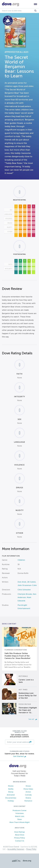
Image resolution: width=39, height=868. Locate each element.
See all (33, 719)
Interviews (20, 813)
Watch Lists (20, 816)
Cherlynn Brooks (25, 594)
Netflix (11, 789)
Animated (11, 795)
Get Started (20, 756)
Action (28, 792)
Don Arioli (22, 582)
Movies (11, 786)
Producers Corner (19, 810)
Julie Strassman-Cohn (27, 585)
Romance (28, 801)
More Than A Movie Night (20, 822)
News (20, 819)
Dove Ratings (19, 832)
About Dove (20, 835)
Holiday (11, 801)
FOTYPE (34, 847)
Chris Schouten (24, 590)
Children (21, 560)
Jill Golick (31, 582)
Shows (28, 786)
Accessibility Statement (16, 849)
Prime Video (28, 789)
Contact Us (20, 841)
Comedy (28, 795)
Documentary (11, 798)
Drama (28, 798)
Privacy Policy (19, 838)
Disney (11, 792)
